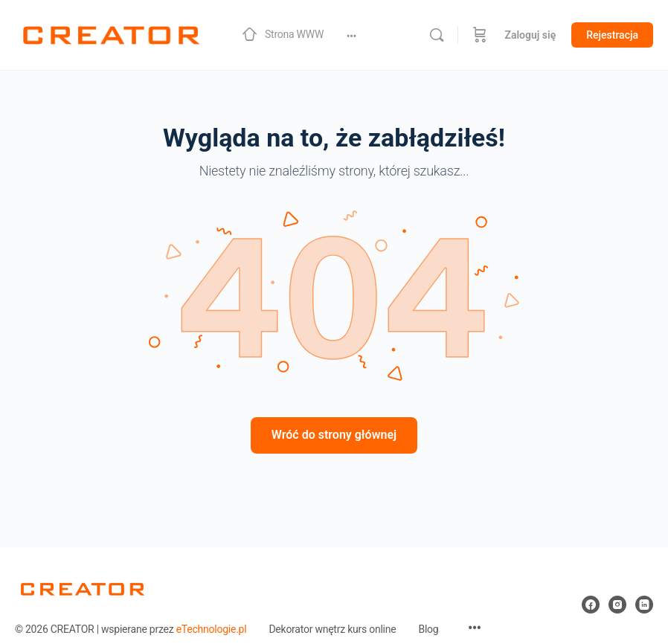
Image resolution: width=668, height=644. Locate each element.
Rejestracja (612, 35)
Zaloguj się (530, 35)
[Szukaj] (437, 35)
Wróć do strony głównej (334, 435)
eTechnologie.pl (212, 629)
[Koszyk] (480, 35)
